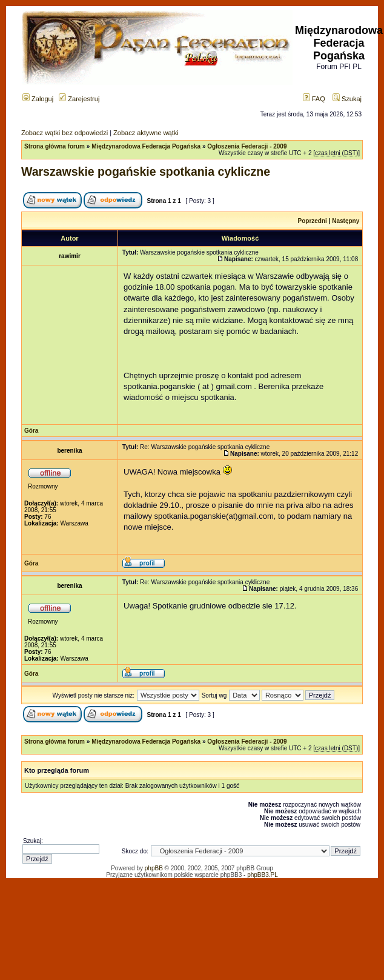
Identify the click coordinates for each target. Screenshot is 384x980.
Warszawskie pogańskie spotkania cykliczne (146, 172)
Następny (346, 221)
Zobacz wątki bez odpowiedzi (65, 133)
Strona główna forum (55, 146)
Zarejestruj (79, 99)
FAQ (314, 99)
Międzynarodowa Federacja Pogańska (146, 146)
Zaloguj (38, 99)
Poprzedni (313, 221)
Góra (31, 431)
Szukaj (347, 99)
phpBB (154, 868)
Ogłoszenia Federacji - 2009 (247, 146)
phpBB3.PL (263, 875)
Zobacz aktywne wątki (146, 133)
